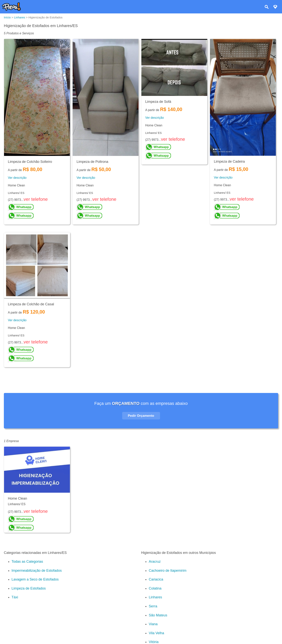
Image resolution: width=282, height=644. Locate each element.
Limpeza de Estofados (29, 588)
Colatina (155, 588)
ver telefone (36, 199)
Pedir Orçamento (141, 416)
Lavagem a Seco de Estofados (35, 579)
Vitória (154, 642)
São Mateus (158, 615)
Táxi (15, 597)
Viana (153, 624)
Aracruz (155, 562)
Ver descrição (17, 178)
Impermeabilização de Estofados (37, 571)
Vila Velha (156, 633)
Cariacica (156, 579)
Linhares (155, 597)
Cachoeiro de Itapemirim (168, 571)
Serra (153, 606)
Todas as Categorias (27, 562)
